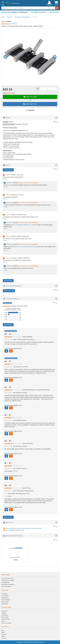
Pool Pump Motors (6, 586)
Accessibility (5, 604)
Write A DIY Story (9, 291)
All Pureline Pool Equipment (22, 17)
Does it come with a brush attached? (13, 177)
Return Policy (5, 617)
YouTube (4, 638)
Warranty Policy (5, 619)
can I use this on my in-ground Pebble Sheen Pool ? (17, 239)
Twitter (3, 636)
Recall (3, 621)
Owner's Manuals (6, 600)
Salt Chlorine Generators (8, 584)
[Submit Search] (57, 8)
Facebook (4, 634)
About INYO (4, 611)
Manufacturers (5, 598)
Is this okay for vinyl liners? (10, 197)
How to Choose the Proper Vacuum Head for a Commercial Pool (24, 528)
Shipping (4, 613)
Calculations (5, 594)
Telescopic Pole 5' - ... (16, 557)
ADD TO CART (30, 97)
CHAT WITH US (30, 104)
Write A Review (8, 325)
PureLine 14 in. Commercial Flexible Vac (25, 247)
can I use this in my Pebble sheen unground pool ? (17, 260)
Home (3, 17)
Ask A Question (8, 170)
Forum (3, 632)
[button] (6, 57)
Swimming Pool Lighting (8, 580)
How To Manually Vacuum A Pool (15, 530)
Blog (3, 630)
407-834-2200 (24, 12)
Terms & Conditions (6, 623)
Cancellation (5, 615)
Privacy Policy (5, 602)
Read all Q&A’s (8, 281)
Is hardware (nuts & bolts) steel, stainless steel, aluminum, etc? (20, 217)
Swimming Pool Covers (7, 578)
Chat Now (14, 12)
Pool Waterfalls (5, 582)
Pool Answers (5, 596)
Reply (5, 179)
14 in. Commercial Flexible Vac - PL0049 (24, 225)
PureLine (10, 17)
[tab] (30, 118)
